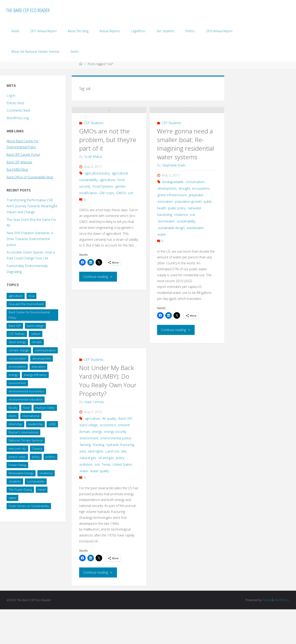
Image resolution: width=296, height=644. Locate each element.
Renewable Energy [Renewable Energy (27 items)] (21, 473)
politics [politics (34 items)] (50, 457)
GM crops (106, 228)
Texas (106, 499)
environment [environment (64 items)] (17, 383)
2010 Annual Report (219, 31)
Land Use (112, 486)
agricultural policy (97, 208)
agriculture (107, 215)
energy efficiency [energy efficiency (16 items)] (35, 375)
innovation (165, 237)
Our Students (165, 31)
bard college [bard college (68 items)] (35, 326)
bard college (89, 460)
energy (97, 466)
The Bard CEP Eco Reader (28, 10)
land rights (96, 486)
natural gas (88, 493)
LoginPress (139, 31)
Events (75, 51)
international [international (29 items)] (31, 416)
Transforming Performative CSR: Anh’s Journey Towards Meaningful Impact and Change (32, 206)
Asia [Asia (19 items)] (31, 296)
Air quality (109, 453)
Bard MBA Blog (18, 170)
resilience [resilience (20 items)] (46, 473)
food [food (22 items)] (26, 408)
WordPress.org (18, 118)
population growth (188, 237)
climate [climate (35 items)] (37, 342)
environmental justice (116, 473)
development (167, 223)
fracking (99, 480)
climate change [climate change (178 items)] (19, 350)
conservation (195, 217)
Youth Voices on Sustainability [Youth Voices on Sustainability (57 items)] (29, 506)
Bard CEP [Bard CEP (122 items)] (15, 326)
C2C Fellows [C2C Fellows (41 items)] (17, 334)
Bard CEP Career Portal (24, 155)
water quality (100, 506)
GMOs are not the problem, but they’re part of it (108, 175)
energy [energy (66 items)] (13, 375)
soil (130, 228)
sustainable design (171, 263)
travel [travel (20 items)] (42, 490)
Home (15, 31)
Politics (190, 31)
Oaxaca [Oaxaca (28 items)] (37, 449)
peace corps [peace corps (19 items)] (17, 457)
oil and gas (106, 493)
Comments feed (18, 110)
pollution (86, 499)
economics (108, 460)
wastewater (195, 263)
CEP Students (94, 158)
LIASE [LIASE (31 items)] (52, 424)
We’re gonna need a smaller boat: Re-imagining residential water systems (186, 179)
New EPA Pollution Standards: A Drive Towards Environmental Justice (30, 239)
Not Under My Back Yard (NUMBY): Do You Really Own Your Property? (108, 415)
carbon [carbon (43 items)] (36, 334)
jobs (83, 486)
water (162, 269)
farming (85, 480)
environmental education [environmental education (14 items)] (26, 399)
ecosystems (201, 223)
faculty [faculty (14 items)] (13, 408)
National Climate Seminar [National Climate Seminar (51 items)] (26, 440)
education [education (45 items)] (38, 367)
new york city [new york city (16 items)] (17, 449)
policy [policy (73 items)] (36, 457)
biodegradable (173, 217)
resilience (181, 250)
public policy (177, 243)
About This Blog (78, 31)
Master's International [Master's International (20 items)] (23, 432)
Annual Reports (110, 31)
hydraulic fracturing (120, 480)
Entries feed (15, 103)
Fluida (266, 635)
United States (122, 499)
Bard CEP (125, 453)
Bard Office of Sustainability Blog (30, 177)
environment (89, 473)
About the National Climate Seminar (36, 51)
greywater (196, 230)
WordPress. (282, 635)
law (124, 486)
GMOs (121, 228)
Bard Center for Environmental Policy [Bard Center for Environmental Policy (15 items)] (29, 315)
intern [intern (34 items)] (13, 416)
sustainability (186, 256)
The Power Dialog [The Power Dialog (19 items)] (20, 490)
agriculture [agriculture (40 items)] (16, 296)
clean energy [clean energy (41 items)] (17, 342)
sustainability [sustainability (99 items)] (36, 481)
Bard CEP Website (20, 162)
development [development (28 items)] (42, 358)
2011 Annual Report (43, 31)
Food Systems (103, 221)
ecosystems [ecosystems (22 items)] (17, 367)
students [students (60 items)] (15, 481)
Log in (11, 95)
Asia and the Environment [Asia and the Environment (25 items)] (26, 304)
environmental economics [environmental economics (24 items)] (26, 391)
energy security (115, 466)
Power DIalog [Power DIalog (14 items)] (17, 465)
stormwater (166, 256)
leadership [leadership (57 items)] (35, 424)
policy (120, 493)
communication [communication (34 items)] (45, 350)
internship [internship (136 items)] (15, 424)
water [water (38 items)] (12, 498)
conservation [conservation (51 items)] (17, 358)
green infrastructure (172, 230)
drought (184, 223)
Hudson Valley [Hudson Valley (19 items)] (45, 408)
